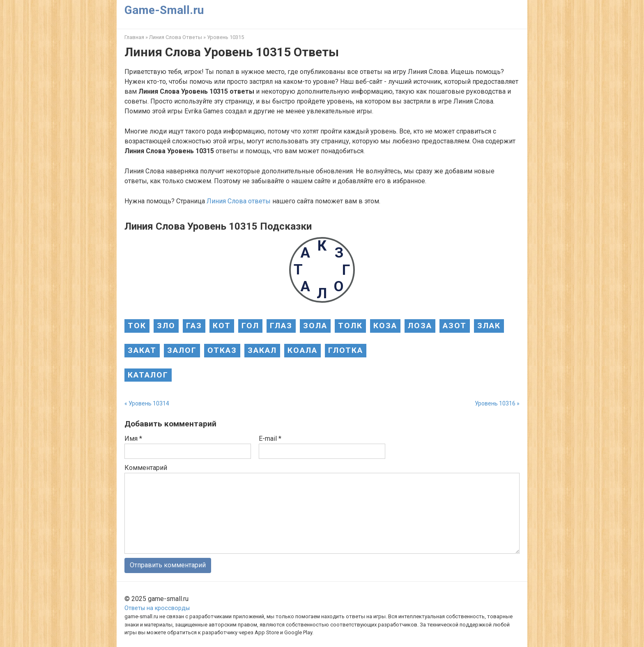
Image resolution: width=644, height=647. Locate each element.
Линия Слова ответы (239, 201)
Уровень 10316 (495, 403)
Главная (134, 37)
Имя (133, 439)
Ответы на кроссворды (157, 608)
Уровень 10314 (149, 403)
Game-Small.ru (164, 10)
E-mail (270, 439)
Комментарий (146, 468)
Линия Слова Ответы (176, 37)
